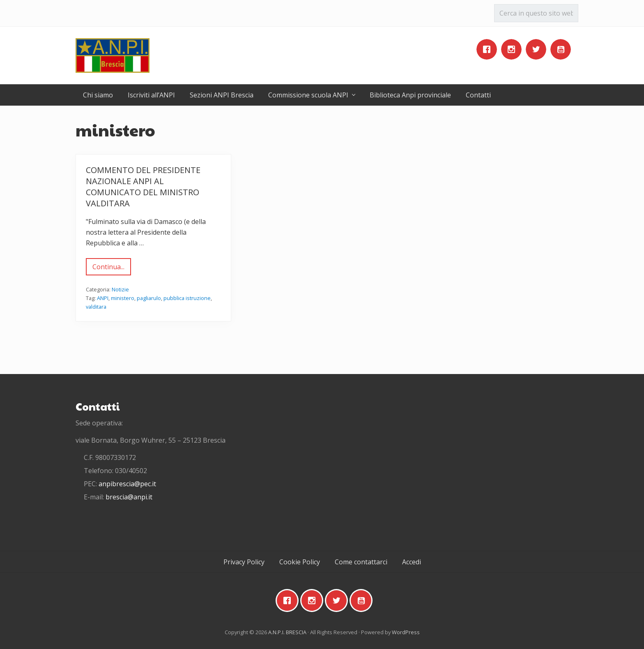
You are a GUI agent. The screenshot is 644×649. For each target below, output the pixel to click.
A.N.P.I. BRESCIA (287, 632)
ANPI (103, 298)
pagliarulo (149, 298)
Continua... (108, 269)
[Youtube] (563, 49)
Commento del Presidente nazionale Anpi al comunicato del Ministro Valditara (143, 187)
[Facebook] (489, 49)
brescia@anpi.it (129, 497)
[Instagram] (513, 49)
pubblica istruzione (187, 298)
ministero (123, 298)
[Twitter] (538, 49)
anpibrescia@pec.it (127, 484)
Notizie (120, 289)
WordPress (406, 632)
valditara (96, 307)
